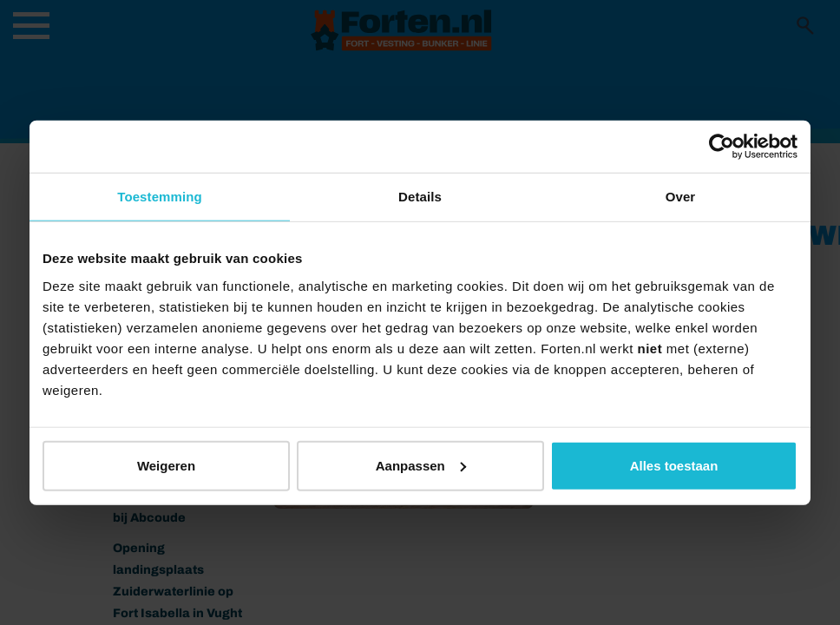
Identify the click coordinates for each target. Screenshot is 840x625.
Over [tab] (681, 197)
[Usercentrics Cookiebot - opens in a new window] (722, 147)
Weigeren (166, 465)
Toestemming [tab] (160, 197)
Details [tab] (420, 197)
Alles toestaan (674, 465)
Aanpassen (421, 465)
